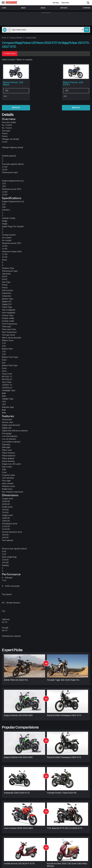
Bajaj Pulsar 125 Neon (13, 84)
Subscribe (65, 3)
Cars (4, 8)
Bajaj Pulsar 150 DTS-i (73, 84)
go (87, 30)
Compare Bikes (10, 54)
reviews (64, 8)
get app (56, 3)
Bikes (23, 8)
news (43, 8)
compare (86, 8)
